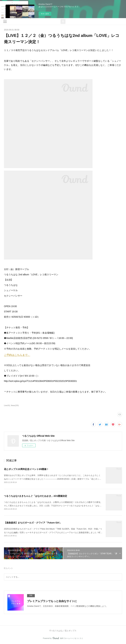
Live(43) (7, 405)
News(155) (15, 405)
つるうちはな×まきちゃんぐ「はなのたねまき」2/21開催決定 (36, 496)
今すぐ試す (45, 14)
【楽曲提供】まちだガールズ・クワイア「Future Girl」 (33, 523)
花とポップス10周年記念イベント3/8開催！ (26, 469)
